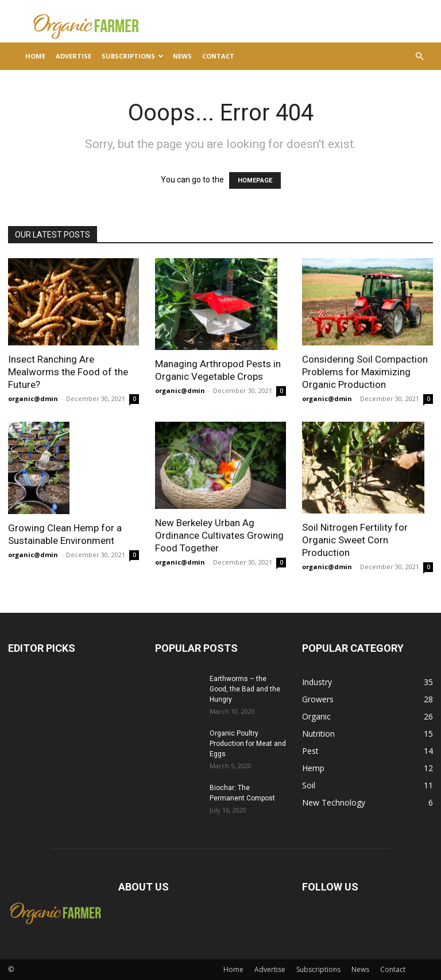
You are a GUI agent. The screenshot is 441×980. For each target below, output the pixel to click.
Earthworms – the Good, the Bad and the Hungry (245, 689)
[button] (419, 57)
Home (35, 56)
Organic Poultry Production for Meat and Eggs (248, 744)
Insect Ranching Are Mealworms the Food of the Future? (68, 372)
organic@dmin (33, 398)
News (182, 56)
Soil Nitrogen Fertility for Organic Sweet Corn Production (355, 540)
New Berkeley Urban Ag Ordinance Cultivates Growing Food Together (219, 535)
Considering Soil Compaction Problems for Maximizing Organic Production (365, 372)
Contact (218, 56)
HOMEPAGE (255, 180)
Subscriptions (133, 56)
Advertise (73, 56)
